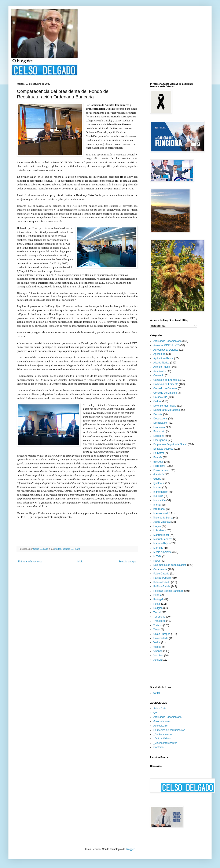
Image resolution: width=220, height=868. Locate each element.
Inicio (80, 562)
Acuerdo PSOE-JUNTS (166, 345)
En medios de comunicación (169, 730)
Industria (158, 496)
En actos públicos (163, 449)
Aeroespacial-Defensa (166, 350)
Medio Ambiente (162, 552)
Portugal (158, 599)
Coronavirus (160, 397)
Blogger (130, 849)
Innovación (159, 500)
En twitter (159, 453)
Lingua (157, 526)
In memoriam (161, 492)
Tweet (157, 630)
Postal (157, 604)
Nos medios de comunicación (170, 565)
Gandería (159, 475)
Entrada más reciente (30, 562)
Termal (157, 612)
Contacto (158, 747)
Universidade (161, 638)
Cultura (157, 401)
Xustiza (157, 660)
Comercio (159, 375)
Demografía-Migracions (167, 410)
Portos (157, 595)
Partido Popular (162, 578)
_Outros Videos (162, 739)
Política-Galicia (162, 586)
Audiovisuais (160, 726)
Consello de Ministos (165, 393)
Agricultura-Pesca (163, 358)
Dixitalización (161, 423)
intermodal (159, 509)
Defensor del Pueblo (165, 406)
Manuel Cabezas (163, 539)
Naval (157, 561)
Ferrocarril (159, 466)
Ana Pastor (160, 371)
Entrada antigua (127, 562)
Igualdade (159, 483)
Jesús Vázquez (162, 522)
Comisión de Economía (166, 380)
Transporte (159, 621)
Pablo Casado (161, 574)
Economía (159, 427)
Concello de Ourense (165, 388)
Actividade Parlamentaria (167, 341)
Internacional (161, 513)
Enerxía (158, 457)
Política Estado (162, 582)
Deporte (158, 414)
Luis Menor (160, 531)
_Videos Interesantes (165, 743)
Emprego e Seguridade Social (170, 444)
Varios (157, 642)
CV (155, 713)
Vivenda (158, 651)
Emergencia (160, 440)
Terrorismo (159, 617)
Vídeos (157, 647)
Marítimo (158, 548)
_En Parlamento (162, 734)
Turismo (158, 625)
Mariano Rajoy (162, 543)
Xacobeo (158, 656)
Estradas (158, 462)
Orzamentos (160, 569)
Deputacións (160, 419)
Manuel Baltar (161, 535)
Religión (158, 608)
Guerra (157, 479)
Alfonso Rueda (162, 367)
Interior (157, 505)
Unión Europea (162, 634)
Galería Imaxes (162, 721)
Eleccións (159, 436)
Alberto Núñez (161, 363)
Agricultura (159, 354)
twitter (157, 693)
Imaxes (157, 487)
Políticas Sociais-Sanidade (168, 591)
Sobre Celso (160, 709)
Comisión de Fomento (166, 384)
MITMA (157, 556)
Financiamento (162, 470)
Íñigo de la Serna (163, 518)
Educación (159, 431)
